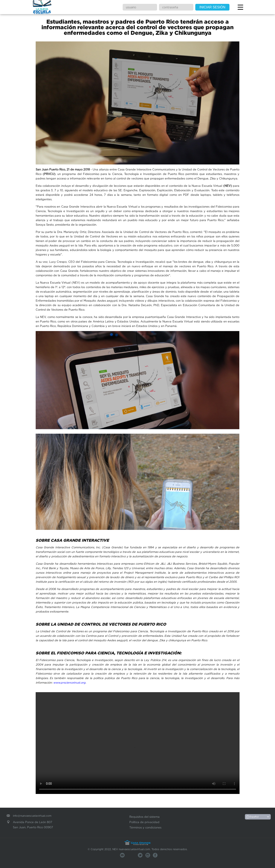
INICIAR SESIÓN (212, 7)
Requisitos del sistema (144, 817)
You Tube (122, 855)
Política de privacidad (144, 822)
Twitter (140, 855)
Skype (148, 855)
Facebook (155, 855)
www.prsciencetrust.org (69, 683)
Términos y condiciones (145, 827)
